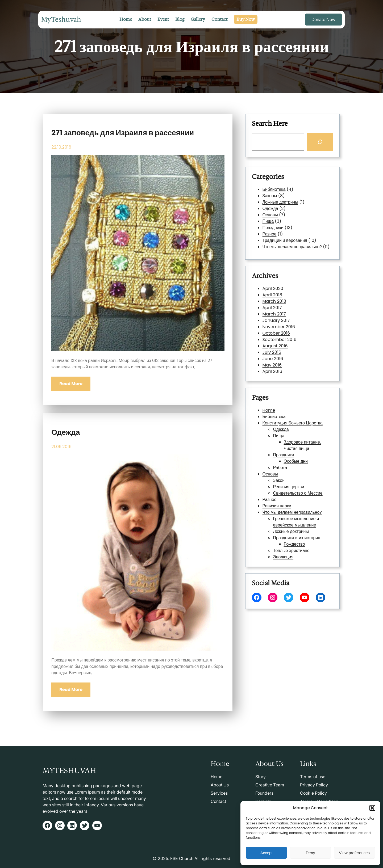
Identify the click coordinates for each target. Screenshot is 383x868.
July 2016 (282, 338)
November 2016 (285, 325)
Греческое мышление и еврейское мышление (294, 500)
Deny (310, 853)
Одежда (66, 432)
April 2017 (282, 315)
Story (261, 777)
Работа (286, 472)
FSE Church (182, 858)
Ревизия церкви (290, 482)
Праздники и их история (294, 508)
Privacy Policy (314, 785)
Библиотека (274, 190)
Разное (270, 234)
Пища (269, 221)
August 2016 (284, 335)
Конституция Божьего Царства (292, 450)
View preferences (355, 853)
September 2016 (286, 332)
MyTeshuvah (61, 19)
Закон (285, 479)
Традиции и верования (285, 240)
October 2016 (284, 328)
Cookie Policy (313, 793)
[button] (372, 808)
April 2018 (282, 309)
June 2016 (282, 342)
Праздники (273, 227)
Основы (271, 215)
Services (219, 793)
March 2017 (283, 319)
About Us (220, 785)
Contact (218, 801)
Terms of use (313, 777)
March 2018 (283, 312)
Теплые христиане (292, 515)
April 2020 (282, 306)
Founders (264, 793)
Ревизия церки (284, 492)
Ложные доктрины (281, 202)
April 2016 (282, 348)
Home (280, 443)
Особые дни (294, 469)
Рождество (294, 511)
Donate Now (323, 19)
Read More (71, 384)
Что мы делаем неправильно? (292, 246)
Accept (267, 853)
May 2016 (282, 345)
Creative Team (270, 785)
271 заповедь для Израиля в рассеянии (123, 133)
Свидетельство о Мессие (295, 485)
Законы (270, 196)
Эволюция (288, 518)
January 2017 (284, 322)
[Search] (319, 142)
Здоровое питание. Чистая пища (297, 461)
